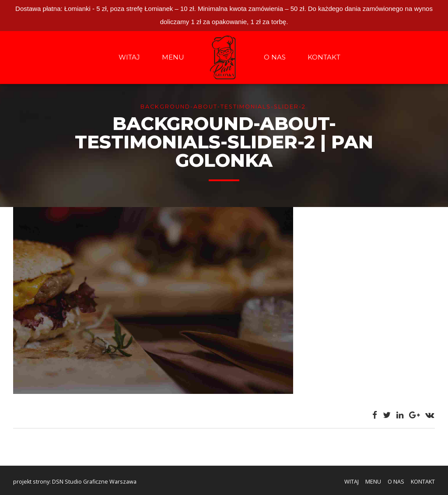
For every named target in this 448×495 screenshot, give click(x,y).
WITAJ (129, 57)
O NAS (275, 57)
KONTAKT (324, 57)
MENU (173, 57)
